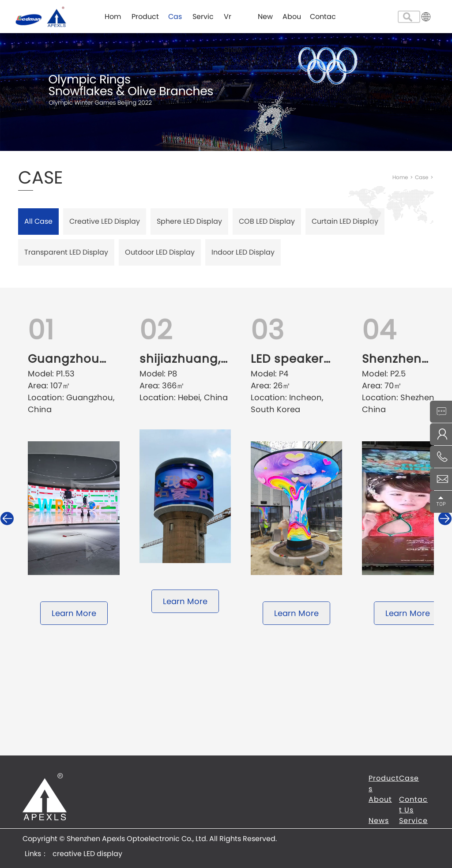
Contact (323, 22)
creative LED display (87, 854)
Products (145, 22)
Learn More (74, 613)
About (292, 22)
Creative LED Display (105, 221)
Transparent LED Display (66, 252)
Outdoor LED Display (160, 252)
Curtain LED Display (345, 221)
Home (113, 22)
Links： (36, 854)
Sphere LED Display (189, 221)
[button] (445, 519)
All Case (38, 221)
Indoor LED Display (243, 252)
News (265, 22)
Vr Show (233, 22)
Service (203, 22)
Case (175, 22)
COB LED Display (267, 221)
